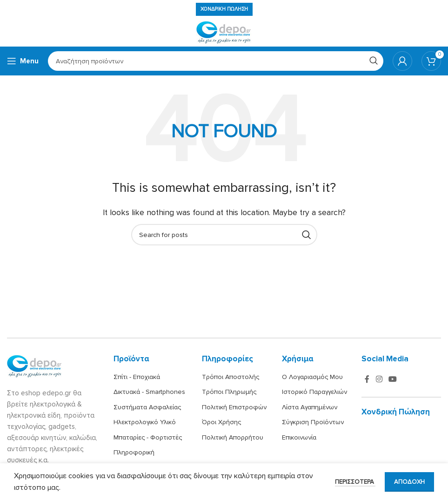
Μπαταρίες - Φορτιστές (148, 437)
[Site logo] (224, 32)
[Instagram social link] (379, 379)
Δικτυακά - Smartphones (149, 392)
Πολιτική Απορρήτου (233, 437)
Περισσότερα (355, 482)
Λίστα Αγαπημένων (310, 407)
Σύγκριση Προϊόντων (313, 422)
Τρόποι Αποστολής (231, 377)
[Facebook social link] (367, 379)
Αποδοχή (409, 482)
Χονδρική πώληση (224, 9)
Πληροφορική (134, 452)
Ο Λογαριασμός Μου (312, 377)
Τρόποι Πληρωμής (229, 392)
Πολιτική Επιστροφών (234, 407)
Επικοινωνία (299, 437)
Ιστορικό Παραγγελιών (314, 392)
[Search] (216, 61)
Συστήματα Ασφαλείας (147, 407)
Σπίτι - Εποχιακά (137, 377)
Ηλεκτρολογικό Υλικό (145, 422)
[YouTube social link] (393, 379)
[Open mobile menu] (23, 61)
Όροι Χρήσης (221, 422)
